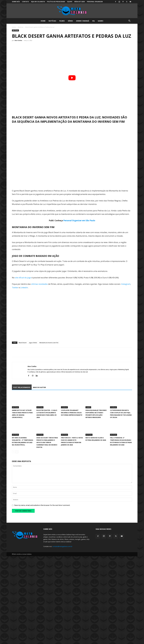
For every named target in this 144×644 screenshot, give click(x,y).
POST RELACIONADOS (22, 387)
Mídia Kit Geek (80, 2)
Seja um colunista (38, 2)
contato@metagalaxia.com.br (62, 546)
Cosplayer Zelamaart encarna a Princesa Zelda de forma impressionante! (72, 413)
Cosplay (64, 407)
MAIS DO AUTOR (39, 387)
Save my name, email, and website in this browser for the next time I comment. (42, 505)
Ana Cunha (18, 40)
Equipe (70, 2)
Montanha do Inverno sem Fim (49, 343)
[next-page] (17, 452)
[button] (129, 21)
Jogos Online (33, 343)
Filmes (62, 21)
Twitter (15, 287)
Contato (25, 2)
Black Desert (23, 343)
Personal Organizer (95, 2)
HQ (93, 21)
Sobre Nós (16, 2)
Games (101, 21)
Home (43, 21)
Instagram (126, 284)
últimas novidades (39, 284)
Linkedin (24, 287)
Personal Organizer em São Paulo (79, 220)
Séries (70, 21)
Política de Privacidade (56, 2)
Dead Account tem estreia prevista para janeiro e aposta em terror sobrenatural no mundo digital (47, 442)
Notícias (52, 21)
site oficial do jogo (23, 278)
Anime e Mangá (83, 21)
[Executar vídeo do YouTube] (72, 78)
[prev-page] (13, 452)
